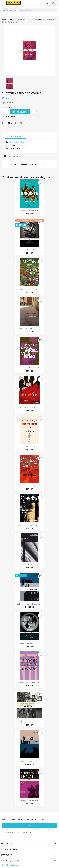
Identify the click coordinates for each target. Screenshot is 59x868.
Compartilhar (16, 123)
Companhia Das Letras (20, 142)
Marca (8, 142)
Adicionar (20, 112)
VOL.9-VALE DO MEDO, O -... (30, 801)
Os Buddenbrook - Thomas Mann (29, 604)
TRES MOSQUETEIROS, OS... (29, 407)
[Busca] (29, 10)
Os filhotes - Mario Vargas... (29, 722)
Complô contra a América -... (29, 486)
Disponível (10, 148)
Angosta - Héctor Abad (29, 210)
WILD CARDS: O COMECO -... (29, 289)
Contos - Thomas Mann (29, 761)
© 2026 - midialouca (10, 865)
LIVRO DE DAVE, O (29, 565)
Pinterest (27, 123)
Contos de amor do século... (30, 683)
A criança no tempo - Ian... (30, 447)
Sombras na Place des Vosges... (29, 525)
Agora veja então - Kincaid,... (29, 368)
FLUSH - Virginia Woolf (29, 250)
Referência (10, 145)
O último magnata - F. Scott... (30, 643)
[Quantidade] (4, 112)
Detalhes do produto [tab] (16, 136)
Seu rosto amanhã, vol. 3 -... (29, 329)
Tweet (21, 123)
